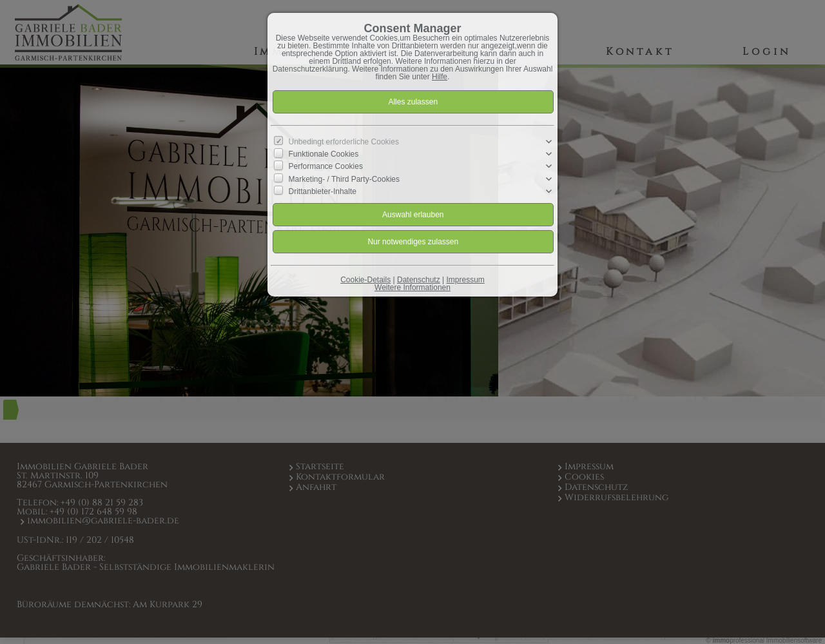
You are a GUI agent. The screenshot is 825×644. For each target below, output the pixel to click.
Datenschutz (419, 280)
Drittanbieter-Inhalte (323, 191)
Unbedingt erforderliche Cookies (344, 142)
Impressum (465, 280)
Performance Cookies (326, 166)
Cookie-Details (365, 280)
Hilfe (440, 77)
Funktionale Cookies (324, 154)
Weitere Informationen (412, 288)
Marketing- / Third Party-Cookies (345, 179)
